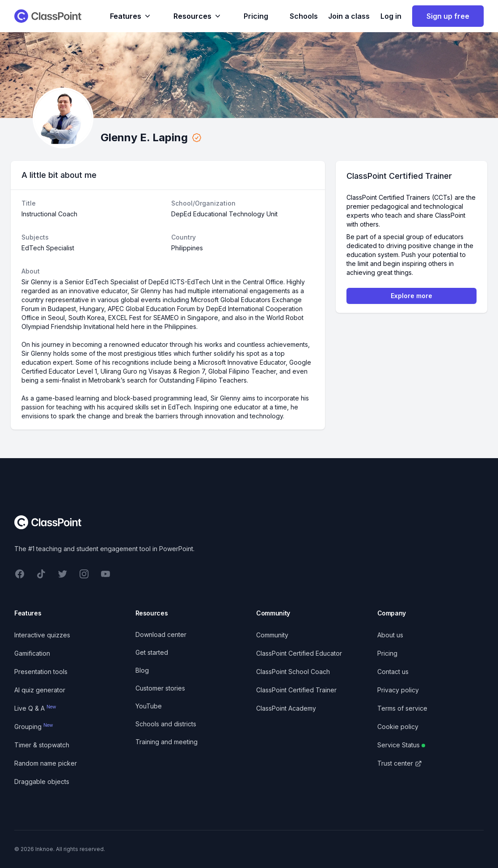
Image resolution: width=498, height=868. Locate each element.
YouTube (149, 706)
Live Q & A (35, 708)
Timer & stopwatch (42, 745)
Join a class (349, 16)
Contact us (393, 672)
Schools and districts (166, 724)
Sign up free (448, 16)
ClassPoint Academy (286, 708)
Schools (304, 16)
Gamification (32, 653)
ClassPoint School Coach (293, 672)
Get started (152, 652)
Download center (161, 634)
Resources (198, 16)
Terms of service (402, 708)
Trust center (400, 763)
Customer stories (160, 688)
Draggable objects (42, 782)
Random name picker (46, 763)
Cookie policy (398, 727)
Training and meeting (167, 742)
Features (131, 16)
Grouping (34, 727)
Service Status (401, 745)
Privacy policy (398, 690)
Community (272, 635)
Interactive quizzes (42, 635)
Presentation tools (41, 672)
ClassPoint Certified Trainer (296, 690)
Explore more (411, 296)
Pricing (256, 16)
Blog (142, 670)
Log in (391, 16)
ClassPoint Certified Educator (299, 653)
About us (390, 635)
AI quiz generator (40, 690)
